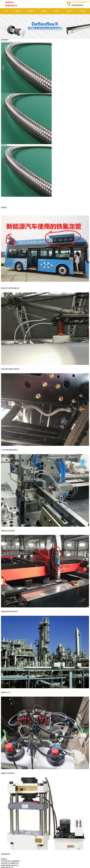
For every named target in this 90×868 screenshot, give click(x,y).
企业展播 (43, 11)
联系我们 (82, 11)
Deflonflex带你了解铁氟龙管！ (11, 861)
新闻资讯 (70, 11)
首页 (6, 11)
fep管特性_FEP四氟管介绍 (10, 863)
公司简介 (56, 11)
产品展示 (17, 11)
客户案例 (31, 11)
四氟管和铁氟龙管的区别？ (10, 866)
